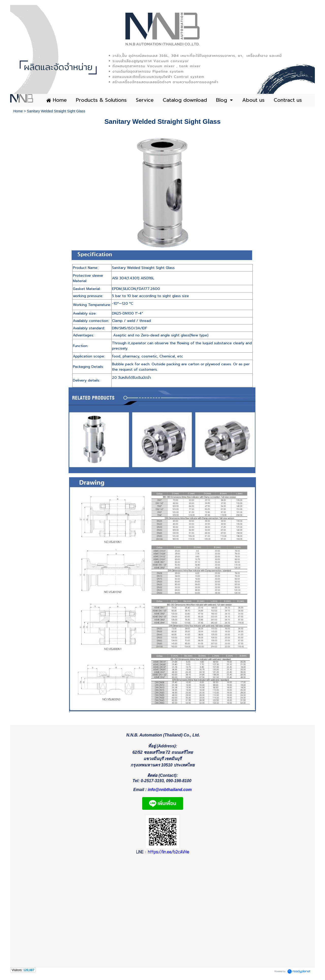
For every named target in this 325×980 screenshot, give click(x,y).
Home (18, 111)
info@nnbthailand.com (170, 791)
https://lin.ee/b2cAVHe (168, 854)
